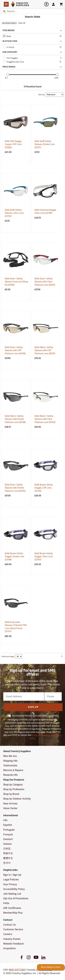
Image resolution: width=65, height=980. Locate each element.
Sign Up (33, 707)
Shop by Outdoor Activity (17, 799)
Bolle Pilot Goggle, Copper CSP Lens (13, 144)
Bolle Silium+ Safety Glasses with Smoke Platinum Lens (15, 419)
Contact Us (9, 925)
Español (8, 825)
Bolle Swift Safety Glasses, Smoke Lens (45, 144)
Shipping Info (10, 761)
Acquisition (9, 948)
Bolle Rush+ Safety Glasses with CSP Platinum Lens (15, 350)
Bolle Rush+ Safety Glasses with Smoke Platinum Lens (15, 488)
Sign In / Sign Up (12, 875)
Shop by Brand (11, 794)
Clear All (22, 23)
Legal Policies (11, 880)
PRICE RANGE (9, 67)
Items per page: (8, 657)
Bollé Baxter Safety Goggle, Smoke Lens (14, 557)
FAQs (6, 903)
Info (5, 820)
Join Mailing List (12, 894)
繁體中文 (8, 858)
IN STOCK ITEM (10, 41)
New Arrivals (10, 804)
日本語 (7, 849)
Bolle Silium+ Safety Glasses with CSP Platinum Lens (45, 350)
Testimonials (10, 765)
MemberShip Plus (13, 913)
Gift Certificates (12, 908)
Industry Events (12, 939)
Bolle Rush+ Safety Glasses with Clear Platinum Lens (45, 282)
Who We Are (10, 756)
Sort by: (42, 95)
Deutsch (8, 839)
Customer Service (13, 929)
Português (9, 830)
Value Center (10, 808)
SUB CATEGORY (10, 52)
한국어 (7, 863)
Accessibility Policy (14, 889)
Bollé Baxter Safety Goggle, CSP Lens (44, 488)
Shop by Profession (14, 789)
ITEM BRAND (8, 30)
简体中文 (8, 853)
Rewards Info (10, 775)
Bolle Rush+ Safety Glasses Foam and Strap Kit (16, 282)
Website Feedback (14, 944)
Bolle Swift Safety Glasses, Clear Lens (14, 213)
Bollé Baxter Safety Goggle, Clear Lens (44, 557)
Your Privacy (10, 884)
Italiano (7, 844)
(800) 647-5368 (17, 970)
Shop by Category (13, 785)
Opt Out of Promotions (16, 898)
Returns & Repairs (13, 770)
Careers (8, 934)
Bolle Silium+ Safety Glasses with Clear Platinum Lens (45, 419)
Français (8, 834)
